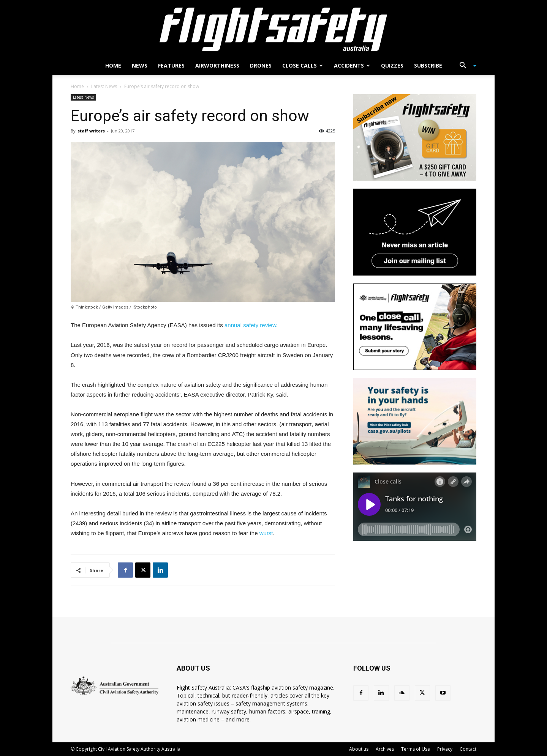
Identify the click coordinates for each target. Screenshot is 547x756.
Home (113, 65)
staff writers (91, 131)
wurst (266, 533)
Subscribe (428, 65)
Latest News (104, 86)
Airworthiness (217, 65)
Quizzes (392, 65)
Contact (468, 749)
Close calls (303, 65)
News (140, 65)
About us (359, 749)
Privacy (445, 749)
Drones (261, 65)
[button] (465, 66)
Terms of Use (416, 749)
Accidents (352, 65)
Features (171, 65)
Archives (385, 749)
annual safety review (250, 325)
